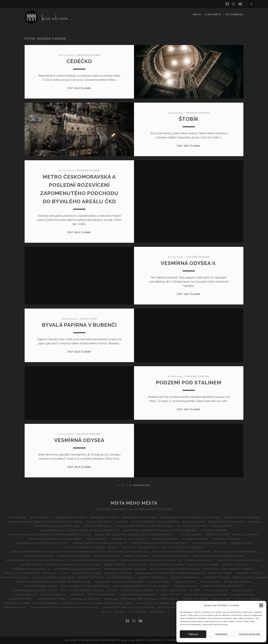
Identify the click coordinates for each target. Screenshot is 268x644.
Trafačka (77, 595)
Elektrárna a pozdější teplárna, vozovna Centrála (161, 530)
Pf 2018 (107, 612)
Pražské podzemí (89, 55)
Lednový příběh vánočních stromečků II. (159, 543)
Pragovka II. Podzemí (87, 573)
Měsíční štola (148, 547)
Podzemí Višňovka (235, 565)
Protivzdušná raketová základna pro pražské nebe (54, 582)
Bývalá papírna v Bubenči (79, 325)
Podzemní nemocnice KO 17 (32, 569)
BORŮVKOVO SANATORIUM (140, 518)
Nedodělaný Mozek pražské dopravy (219, 556)
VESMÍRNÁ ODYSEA (79, 440)
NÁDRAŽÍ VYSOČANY (108, 556)
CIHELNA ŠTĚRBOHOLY (98, 526)
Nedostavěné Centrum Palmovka (94, 560)
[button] (261, 605)
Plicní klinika (138, 565)
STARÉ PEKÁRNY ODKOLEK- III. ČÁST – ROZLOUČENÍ (154, 590)
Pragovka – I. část (56, 573)
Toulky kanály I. (243, 590)
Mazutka (129, 547)
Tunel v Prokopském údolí (138, 595)
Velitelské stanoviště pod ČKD (205, 595)
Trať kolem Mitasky (101, 595)
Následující (142, 485)
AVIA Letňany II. (41, 518)
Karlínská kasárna (195, 539)
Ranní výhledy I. (160, 582)
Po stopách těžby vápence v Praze (175, 569)
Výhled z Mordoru (195, 599)
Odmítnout (221, 634)
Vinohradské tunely (52, 599)
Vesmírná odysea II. (189, 263)
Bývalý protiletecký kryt (227, 522)
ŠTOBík (189, 119)
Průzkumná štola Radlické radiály (120, 582)
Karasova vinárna (165, 539)
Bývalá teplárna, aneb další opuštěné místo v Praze (45, 522)
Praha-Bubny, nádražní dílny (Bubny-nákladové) (170, 573)
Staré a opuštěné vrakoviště (222, 586)
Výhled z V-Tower (17, 603)
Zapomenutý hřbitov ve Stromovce (128, 607)
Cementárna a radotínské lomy (57, 526)
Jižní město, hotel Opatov (129, 539)
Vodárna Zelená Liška (85, 599)
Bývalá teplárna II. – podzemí (107, 522)
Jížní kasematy (97, 539)
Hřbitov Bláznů (217, 535)
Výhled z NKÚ (221, 599)
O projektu (213, 14)
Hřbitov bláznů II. (245, 535)
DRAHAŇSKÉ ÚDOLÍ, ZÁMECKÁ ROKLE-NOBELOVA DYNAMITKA (80, 530)
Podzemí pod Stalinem (189, 383)
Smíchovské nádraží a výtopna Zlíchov (141, 586)
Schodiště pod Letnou (41, 586)
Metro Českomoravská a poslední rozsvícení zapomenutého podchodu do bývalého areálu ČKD (80, 552)
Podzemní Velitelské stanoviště (77, 569)
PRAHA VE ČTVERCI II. (250, 573)
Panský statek (115, 565)
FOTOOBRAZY (234, 14)
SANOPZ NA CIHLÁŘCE (238, 582)
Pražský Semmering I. (186, 578)
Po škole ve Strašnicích (22, 573)
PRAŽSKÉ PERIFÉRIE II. (121, 578)
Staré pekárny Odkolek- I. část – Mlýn (40, 590)
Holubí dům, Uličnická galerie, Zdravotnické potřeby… (134, 535)
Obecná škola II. (32, 565)
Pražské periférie (91, 578)
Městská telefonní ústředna (183, 547)
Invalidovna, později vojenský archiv (56, 539)
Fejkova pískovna (214, 530)
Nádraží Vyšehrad (136, 556)
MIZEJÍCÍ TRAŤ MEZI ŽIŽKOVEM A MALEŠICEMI (181, 552)
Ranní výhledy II (186, 582)
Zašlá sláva (89, 319)
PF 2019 (120, 612)
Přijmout (193, 634)
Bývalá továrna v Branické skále (155, 522)
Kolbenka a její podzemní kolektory (43, 543)
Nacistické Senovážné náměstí (235, 552)
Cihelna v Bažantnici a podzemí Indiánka (145, 526)
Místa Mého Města (134, 503)
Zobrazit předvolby (250, 634)
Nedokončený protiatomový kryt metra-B (37, 560)
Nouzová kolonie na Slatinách (240, 560)
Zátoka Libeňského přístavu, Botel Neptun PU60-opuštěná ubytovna (83, 603)
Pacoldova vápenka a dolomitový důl (74, 565)
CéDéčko (79, 61)
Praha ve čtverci (220, 573)
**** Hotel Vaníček (190, 535)
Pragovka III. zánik (119, 573)
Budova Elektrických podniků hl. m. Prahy (190, 518)
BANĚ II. (114, 547)
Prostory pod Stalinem (250, 578)
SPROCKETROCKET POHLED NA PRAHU (85, 586)
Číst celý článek (79, 88)
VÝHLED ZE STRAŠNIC (247, 599)
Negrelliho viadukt (200, 560)
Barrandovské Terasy (71, 518)
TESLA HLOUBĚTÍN (216, 590)
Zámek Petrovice (15, 607)
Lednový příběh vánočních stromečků (100, 543)
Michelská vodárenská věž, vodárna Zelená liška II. (142, 599)
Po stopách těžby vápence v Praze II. (229, 569)
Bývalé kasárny (194, 522)
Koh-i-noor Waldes (226, 539)
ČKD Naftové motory (192, 526)
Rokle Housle (210, 582)
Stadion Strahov (185, 586)
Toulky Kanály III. (54, 595)
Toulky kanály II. (26, 595)
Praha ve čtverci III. (16, 578)
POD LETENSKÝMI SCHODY (168, 565)
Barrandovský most (105, 518)
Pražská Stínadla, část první (54, 578)
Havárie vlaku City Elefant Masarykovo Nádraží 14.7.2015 (50, 535)
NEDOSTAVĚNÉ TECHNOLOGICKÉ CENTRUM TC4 (151, 560)
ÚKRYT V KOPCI (170, 595)
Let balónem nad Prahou (210, 543)
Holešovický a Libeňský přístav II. (160, 603)
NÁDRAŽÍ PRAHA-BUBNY (38, 556)
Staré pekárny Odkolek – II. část (94, 590)
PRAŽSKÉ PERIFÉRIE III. (153, 578)
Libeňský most (241, 543)
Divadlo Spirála (222, 526)
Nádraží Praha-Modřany (74, 556)
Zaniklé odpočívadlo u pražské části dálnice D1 (65, 607)
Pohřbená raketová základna (125, 569)
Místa (197, 14)
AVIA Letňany (17, 518)
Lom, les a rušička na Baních (85, 547)
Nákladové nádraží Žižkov (171, 556)
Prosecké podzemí (217, 578)
